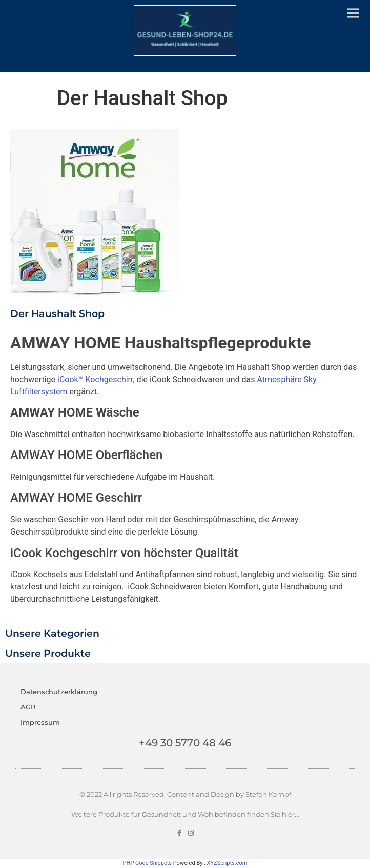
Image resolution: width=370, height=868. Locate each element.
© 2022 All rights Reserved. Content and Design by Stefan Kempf (185, 794)
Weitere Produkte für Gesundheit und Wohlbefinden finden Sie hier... (185, 814)
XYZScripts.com (227, 863)
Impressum (40, 722)
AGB (28, 707)
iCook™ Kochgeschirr (95, 379)
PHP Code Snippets (147, 863)
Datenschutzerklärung (59, 692)
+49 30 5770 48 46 (185, 743)
